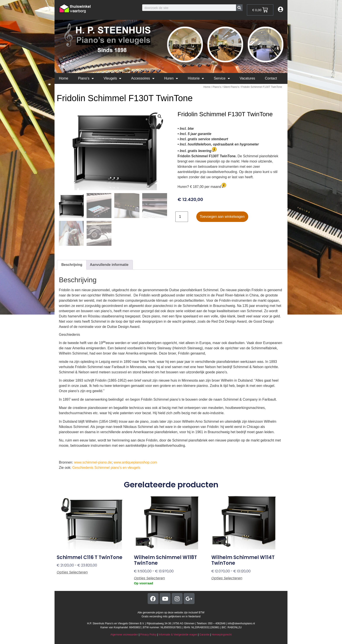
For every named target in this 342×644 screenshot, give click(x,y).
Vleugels (112, 78)
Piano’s (86, 78)
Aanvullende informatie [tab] (109, 265)
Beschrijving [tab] (72, 265)
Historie (196, 78)
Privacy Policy (148, 635)
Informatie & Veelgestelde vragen (178, 635)
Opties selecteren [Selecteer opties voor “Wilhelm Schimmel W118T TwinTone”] (149, 578)
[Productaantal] (182, 217)
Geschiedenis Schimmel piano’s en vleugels (106, 468)
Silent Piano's (231, 87)
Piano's (217, 87)
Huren (171, 78)
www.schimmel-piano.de (93, 462)
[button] (160, 116)
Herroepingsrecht (222, 635)
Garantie (204, 635)
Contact (271, 78)
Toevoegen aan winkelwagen (222, 217)
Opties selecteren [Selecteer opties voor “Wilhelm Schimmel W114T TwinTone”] (227, 578)
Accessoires (143, 78)
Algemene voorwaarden (124, 635)
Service (222, 78)
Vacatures (247, 78)
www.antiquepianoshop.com (135, 462)
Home (64, 78)
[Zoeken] (239, 8)
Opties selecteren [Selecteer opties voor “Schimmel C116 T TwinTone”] (72, 572)
